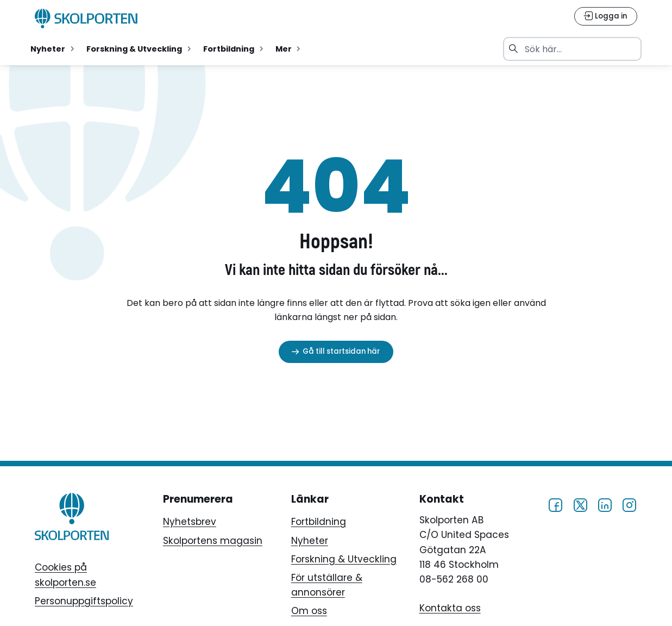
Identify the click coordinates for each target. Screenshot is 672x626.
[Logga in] (606, 17)
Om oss (309, 611)
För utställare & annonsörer (327, 585)
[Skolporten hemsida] (86, 18)
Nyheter (310, 541)
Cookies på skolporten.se (65, 575)
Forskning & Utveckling (344, 559)
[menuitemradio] (54, 49)
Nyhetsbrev (190, 522)
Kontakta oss (450, 608)
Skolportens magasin (213, 541)
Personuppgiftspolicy (84, 601)
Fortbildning (319, 522)
